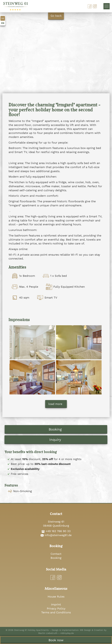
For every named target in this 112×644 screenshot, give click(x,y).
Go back (56, 16)
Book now (56, 640)
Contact (56, 554)
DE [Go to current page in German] (3, 18)
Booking (55, 429)
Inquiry (55, 440)
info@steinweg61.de (58, 535)
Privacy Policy (56, 608)
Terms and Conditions (56, 612)
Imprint (56, 604)
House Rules (56, 597)
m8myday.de (67, 633)
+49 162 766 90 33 (58, 531)
